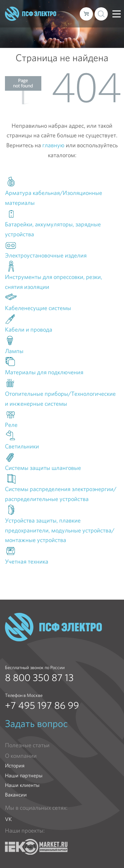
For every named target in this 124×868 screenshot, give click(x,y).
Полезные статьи (27, 745)
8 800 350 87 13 (39, 678)
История (15, 766)
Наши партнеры (24, 776)
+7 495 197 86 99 (42, 706)
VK (8, 819)
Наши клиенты (22, 785)
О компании (21, 756)
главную (53, 145)
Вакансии (16, 795)
